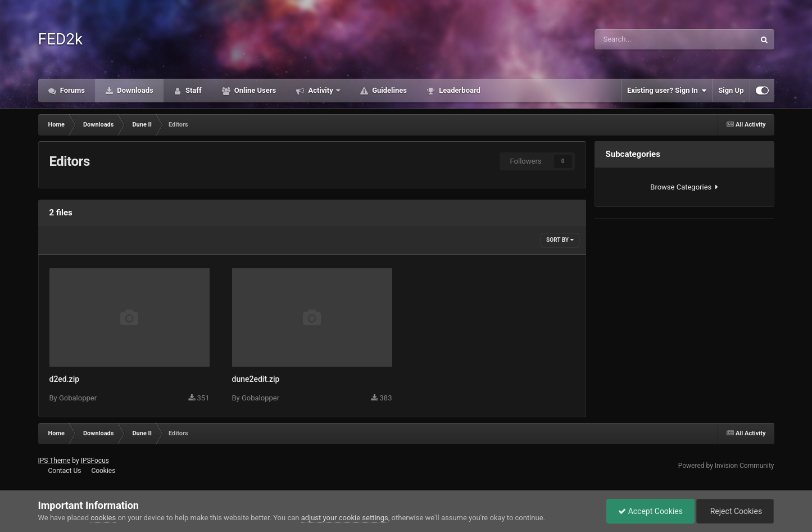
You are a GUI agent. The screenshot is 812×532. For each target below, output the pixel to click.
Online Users (255, 90)
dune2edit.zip (256, 379)
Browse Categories (684, 187)
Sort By (560, 240)
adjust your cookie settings (345, 518)
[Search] (643, 39)
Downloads (134, 90)
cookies (103, 518)
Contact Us (64, 471)
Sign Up (731, 90)
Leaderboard (459, 90)
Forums (72, 90)
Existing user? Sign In (667, 91)
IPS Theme (55, 461)
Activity (321, 90)
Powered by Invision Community (726, 466)
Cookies (103, 471)
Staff (193, 90)
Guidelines (389, 90)
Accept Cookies (650, 511)
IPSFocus (95, 461)
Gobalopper (78, 398)
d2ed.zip (65, 379)
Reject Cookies (735, 511)
